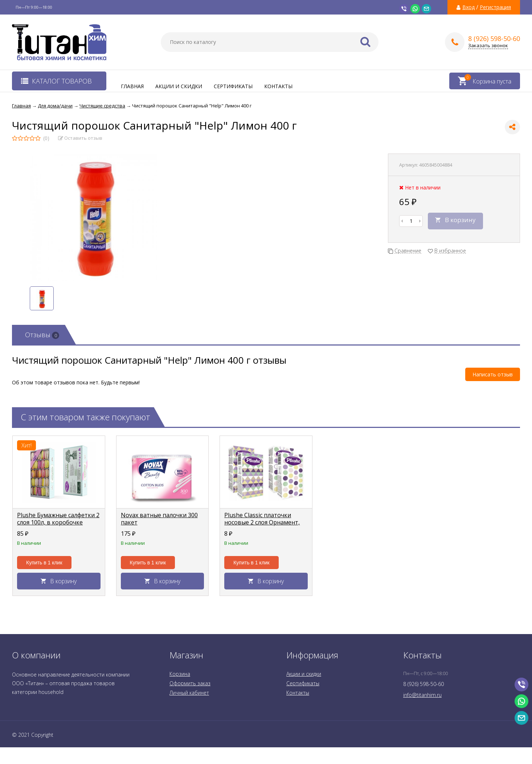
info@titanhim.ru (422, 695)
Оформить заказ (190, 683)
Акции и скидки (179, 86)
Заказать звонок (488, 46)
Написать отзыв (493, 374)
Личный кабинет (189, 693)
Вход (468, 7)
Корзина (180, 674)
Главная (132, 86)
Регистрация (495, 7)
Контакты (278, 86)
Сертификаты (233, 86)
